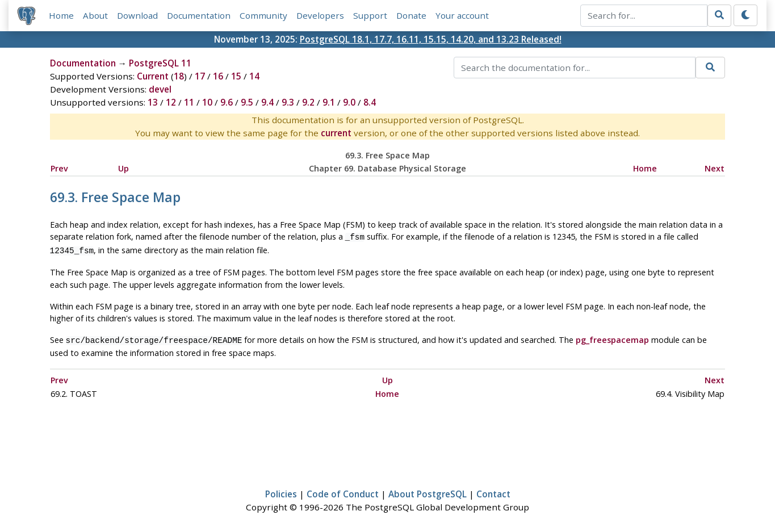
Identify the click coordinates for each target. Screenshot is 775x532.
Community (263, 15)
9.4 (267, 102)
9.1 (329, 102)
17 (200, 76)
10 (207, 102)
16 (218, 76)
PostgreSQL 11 (160, 63)
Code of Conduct (343, 491)
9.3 (288, 102)
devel (160, 89)
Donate (411, 15)
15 (236, 76)
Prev (59, 168)
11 (189, 102)
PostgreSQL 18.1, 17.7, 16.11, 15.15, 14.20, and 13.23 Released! (431, 39)
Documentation (199, 15)
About (95, 15)
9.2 (308, 102)
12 (171, 102)
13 (153, 102)
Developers (320, 15)
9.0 (349, 102)
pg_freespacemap (612, 338)
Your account (462, 15)
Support (370, 15)
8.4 (370, 102)
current (336, 133)
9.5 (247, 102)
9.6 (227, 102)
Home (61, 15)
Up (123, 168)
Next (715, 168)
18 (179, 76)
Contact (493, 491)
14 (254, 76)
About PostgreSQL (428, 491)
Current (153, 76)
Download (137, 15)
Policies (281, 491)
